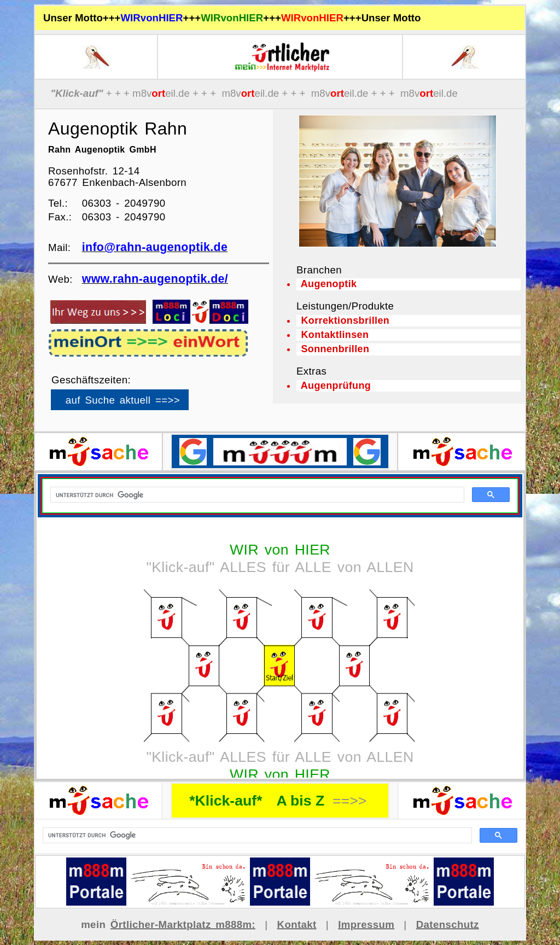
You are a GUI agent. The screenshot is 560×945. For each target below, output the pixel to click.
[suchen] (256, 836)
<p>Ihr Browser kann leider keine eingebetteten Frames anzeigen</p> (138, 398)
